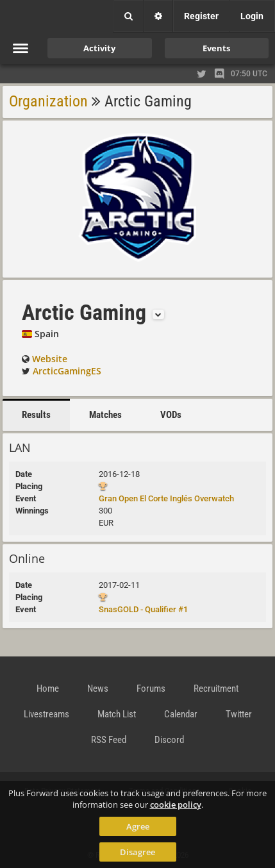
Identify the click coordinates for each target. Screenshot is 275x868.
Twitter (239, 714)
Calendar (181, 714)
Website (50, 359)
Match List (117, 714)
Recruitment (216, 689)
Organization (48, 101)
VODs (171, 415)
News (98, 689)
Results (36, 415)
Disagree (137, 852)
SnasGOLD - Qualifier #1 (143, 609)
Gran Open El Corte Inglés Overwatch (166, 498)
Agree (138, 826)
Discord (169, 740)
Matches (105, 415)
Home (48, 689)
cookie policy (176, 805)
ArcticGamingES (67, 371)
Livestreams (46, 714)
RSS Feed (109, 740)
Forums (151, 689)
